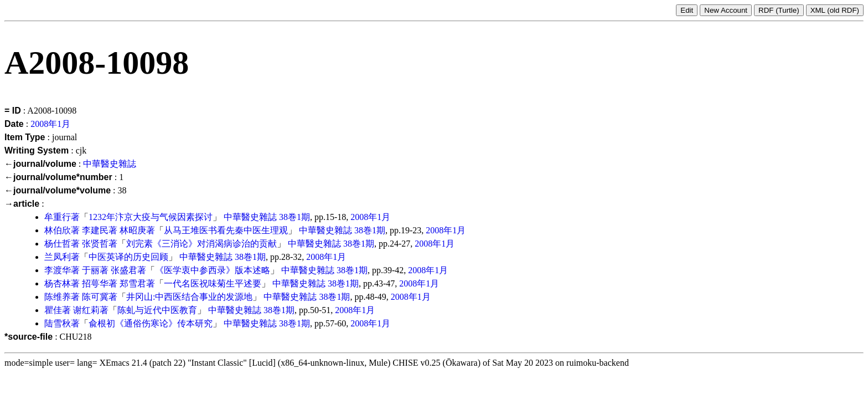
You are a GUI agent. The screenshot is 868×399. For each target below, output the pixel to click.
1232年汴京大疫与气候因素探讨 (151, 217)
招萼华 (95, 283)
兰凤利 (58, 257)
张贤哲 (95, 244)
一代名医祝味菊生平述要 (213, 283)
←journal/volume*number (58, 177)
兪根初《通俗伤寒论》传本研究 (151, 323)
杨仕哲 (58, 244)
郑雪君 (133, 283)
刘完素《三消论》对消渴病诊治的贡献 (201, 244)
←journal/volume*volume (58, 190)
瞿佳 (53, 310)
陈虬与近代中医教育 (157, 310)
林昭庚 (133, 230)
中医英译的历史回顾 (128, 257)
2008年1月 (50, 124)
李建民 (95, 230)
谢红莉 (86, 310)
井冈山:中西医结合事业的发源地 (189, 297)
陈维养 (58, 297)
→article (22, 204)
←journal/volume (40, 164)
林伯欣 (58, 230)
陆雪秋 (58, 323)
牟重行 (58, 217)
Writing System (37, 150)
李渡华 (58, 270)
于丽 (91, 270)
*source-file (29, 337)
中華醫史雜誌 (110, 164)
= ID (13, 111)
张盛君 (124, 270)
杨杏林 (58, 283)
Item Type (25, 137)
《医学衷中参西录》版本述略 (213, 270)
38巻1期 (294, 217)
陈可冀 (95, 297)
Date (14, 124)
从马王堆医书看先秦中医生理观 (226, 230)
